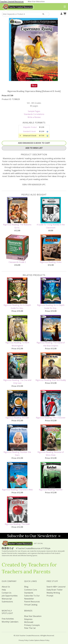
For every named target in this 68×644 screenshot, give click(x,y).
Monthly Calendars (10, 622)
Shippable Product (30, 127)
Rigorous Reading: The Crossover (51, 418)
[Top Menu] (64, 7)
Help (4, 590)
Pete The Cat (30, 628)
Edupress (28, 619)
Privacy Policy (24, 640)
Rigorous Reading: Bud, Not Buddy (51, 380)
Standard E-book (29, 131)
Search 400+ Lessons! (56, 587)
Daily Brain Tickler (55, 590)
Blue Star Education (36, 1)
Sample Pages (34, 111)
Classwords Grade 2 (17, 262)
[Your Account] (61, 13)
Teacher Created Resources (12, 1)
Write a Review (34, 117)
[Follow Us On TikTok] (13, 548)
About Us (6, 587)
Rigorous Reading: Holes (51, 262)
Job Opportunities (10, 596)
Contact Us (7, 593)
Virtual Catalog (31, 605)
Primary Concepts (32, 625)
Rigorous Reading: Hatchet (51, 490)
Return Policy (45, 640)
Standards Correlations (34, 114)
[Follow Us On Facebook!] (3, 548)
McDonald (29, 622)
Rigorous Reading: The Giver (17, 524)
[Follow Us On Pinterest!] (8, 548)
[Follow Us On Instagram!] (11, 548)
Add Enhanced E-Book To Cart (34, 143)
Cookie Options (34, 640)
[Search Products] (43, 14)
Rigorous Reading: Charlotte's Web (17, 490)
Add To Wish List (34, 148)
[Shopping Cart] (64, 13)
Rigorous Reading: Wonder (17, 418)
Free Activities (8, 619)
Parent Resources (32, 602)
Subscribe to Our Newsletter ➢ (34, 536)
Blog (26, 587)
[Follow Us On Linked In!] (6, 548)
